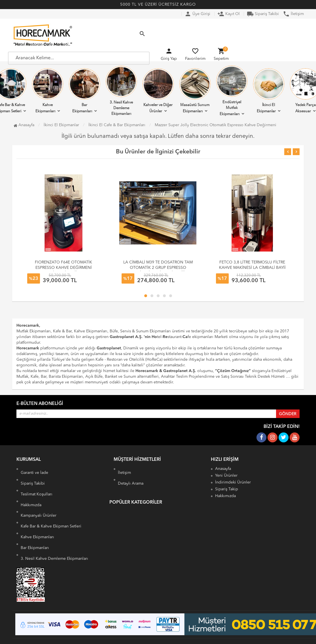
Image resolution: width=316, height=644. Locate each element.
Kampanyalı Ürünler (39, 512)
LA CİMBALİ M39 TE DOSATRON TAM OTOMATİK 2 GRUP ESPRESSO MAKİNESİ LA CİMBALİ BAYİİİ (158, 268)
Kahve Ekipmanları (48, 91)
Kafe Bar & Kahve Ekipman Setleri (51, 518)
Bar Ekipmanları (84, 91)
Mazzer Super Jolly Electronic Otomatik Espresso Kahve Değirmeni (216, 125)
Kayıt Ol (229, 14)
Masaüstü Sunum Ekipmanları (195, 91)
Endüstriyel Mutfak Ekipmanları (232, 91)
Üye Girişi (197, 14)
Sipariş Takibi (263, 14)
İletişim (293, 14)
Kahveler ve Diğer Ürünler (158, 91)
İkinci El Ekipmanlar (269, 91)
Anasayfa (24, 125)
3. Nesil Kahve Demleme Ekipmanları (121, 91)
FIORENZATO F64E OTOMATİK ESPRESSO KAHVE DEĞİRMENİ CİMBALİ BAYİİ (63, 268)
